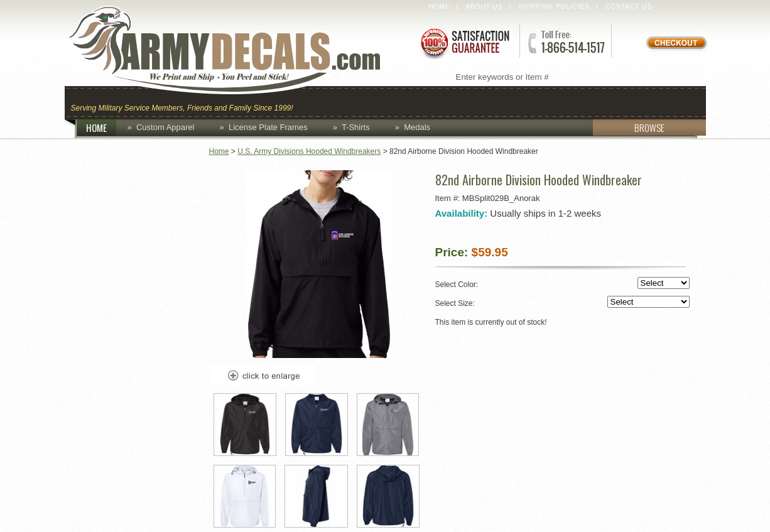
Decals (533, 101)
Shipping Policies (554, 7)
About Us (484, 7)
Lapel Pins (601, 101)
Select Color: (562, 284)
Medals (417, 127)
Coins (365, 101)
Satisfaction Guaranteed (464, 42)
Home (440, 7)
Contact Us (629, 7)
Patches (672, 101)
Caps (318, 101)
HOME (101, 128)
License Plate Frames (268, 127)
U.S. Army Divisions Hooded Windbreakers (309, 151)
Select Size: (562, 302)
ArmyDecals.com (237, 50)
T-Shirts (356, 127)
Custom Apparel (447, 101)
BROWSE (629, 128)
